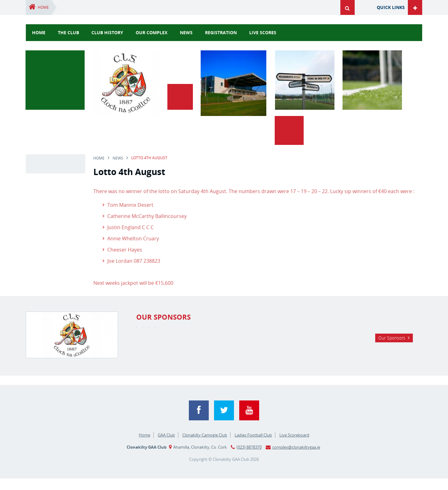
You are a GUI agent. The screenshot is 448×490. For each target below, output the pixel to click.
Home (43, 7)
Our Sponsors (392, 367)
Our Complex (152, 32)
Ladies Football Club (253, 446)
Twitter (224, 422)
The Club (68, 32)
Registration (221, 32)
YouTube (249, 422)
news (186, 32)
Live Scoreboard (294, 446)
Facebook (199, 422)
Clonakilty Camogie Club (205, 446)
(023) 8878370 (249, 459)
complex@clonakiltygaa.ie (296, 459)
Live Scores (263, 32)
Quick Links (391, 7)
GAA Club (166, 446)
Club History (107, 32)
